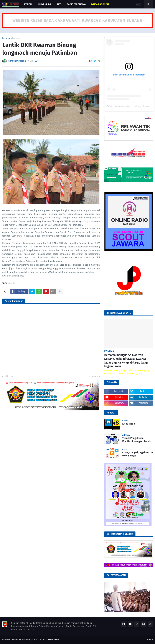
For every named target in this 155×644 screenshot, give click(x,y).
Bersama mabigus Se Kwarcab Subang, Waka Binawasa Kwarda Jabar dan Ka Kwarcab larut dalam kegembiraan (126, 361)
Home (150, 640)
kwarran (16, 38)
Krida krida (129, 424)
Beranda (6, 38)
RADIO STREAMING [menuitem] (76, 4)
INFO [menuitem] (59, 4)
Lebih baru (9, 376)
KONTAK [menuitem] (28, 4)
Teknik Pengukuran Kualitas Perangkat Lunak (137, 440)
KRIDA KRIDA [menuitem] (45, 4)
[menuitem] (100, 4)
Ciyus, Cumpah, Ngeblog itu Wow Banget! (138, 454)
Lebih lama (93, 376)
